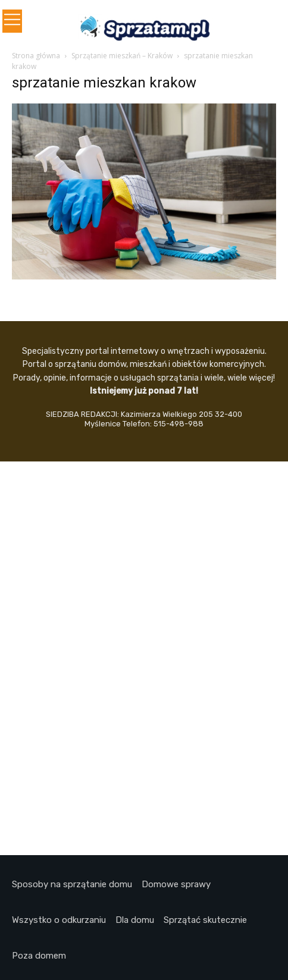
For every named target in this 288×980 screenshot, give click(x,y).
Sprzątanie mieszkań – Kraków (122, 56)
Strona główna (36, 56)
